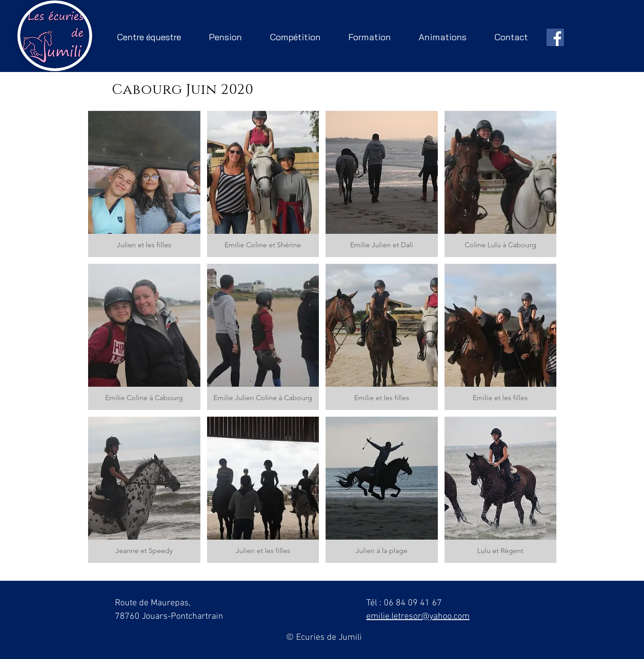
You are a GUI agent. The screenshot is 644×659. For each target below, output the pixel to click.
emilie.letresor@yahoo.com (418, 617)
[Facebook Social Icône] (555, 37)
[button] (144, 184)
